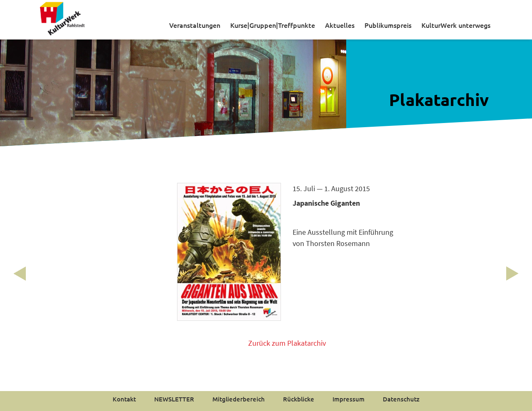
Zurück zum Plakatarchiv (287, 343)
